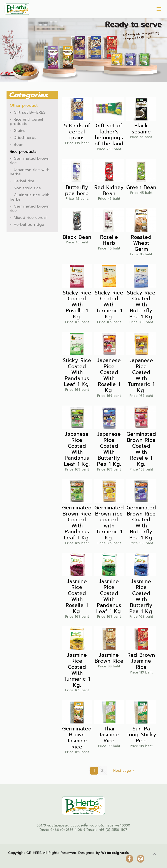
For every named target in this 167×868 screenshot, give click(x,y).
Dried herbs (25, 138)
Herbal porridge (29, 224)
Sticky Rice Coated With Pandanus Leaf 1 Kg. (77, 372)
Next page (124, 771)
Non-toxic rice (27, 188)
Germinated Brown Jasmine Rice (77, 738)
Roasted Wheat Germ (141, 243)
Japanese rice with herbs (30, 172)
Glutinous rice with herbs (30, 197)
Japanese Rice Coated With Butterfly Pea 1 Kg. (109, 449)
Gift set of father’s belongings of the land (109, 135)
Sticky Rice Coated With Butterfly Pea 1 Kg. (141, 305)
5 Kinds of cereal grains (77, 132)
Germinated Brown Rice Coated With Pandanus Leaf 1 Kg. (77, 523)
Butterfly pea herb (77, 190)
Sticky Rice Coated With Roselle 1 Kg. (77, 305)
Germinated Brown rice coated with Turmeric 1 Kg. (109, 523)
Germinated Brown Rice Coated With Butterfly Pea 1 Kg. (141, 523)
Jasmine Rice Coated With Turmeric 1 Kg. (77, 670)
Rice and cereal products (26, 121)
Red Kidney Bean (109, 190)
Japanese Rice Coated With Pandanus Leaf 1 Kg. (77, 449)
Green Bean (141, 188)
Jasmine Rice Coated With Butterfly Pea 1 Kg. (141, 597)
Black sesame (141, 129)
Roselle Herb (109, 240)
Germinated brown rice (30, 161)
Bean (18, 145)
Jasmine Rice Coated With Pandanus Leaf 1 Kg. (109, 597)
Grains (19, 131)
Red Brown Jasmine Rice (141, 661)
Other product (24, 105)
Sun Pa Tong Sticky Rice (141, 735)
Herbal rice (24, 181)
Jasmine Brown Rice (109, 658)
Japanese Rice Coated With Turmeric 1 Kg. (141, 376)
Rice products (23, 151)
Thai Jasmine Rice (109, 735)
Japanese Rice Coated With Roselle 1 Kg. (109, 376)
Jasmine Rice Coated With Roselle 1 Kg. (77, 597)
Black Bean (77, 237)
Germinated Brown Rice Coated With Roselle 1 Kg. (141, 449)
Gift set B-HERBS (30, 112)
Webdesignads (115, 853)
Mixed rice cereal (30, 218)
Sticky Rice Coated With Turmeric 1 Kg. (109, 305)
